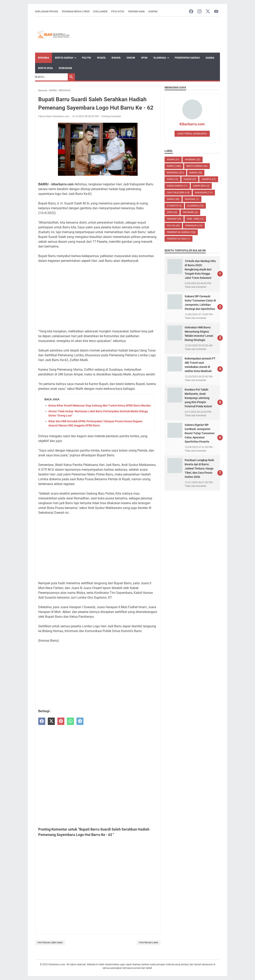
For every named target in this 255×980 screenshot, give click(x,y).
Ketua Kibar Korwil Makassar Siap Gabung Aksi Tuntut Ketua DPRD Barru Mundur (100, 406)
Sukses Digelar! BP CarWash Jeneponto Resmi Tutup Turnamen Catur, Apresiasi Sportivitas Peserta (200, 433)
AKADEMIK (193, 160)
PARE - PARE (195, 219)
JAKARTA (209, 179)
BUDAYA (196, 173)
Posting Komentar (111, 116)
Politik (86, 58)
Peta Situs (118, 12)
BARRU (174, 166)
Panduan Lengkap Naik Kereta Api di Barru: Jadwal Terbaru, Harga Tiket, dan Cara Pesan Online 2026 (199, 468)
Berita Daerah (64, 58)
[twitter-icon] (208, 12)
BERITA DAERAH (197, 166)
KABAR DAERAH (177, 186)
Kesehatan (65, 68)
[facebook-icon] (191, 12)
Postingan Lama (149, 943)
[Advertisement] (98, 296)
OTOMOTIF (174, 206)
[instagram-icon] (200, 12)
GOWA (173, 179)
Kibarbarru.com (192, 124)
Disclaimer (100, 12)
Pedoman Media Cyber (76, 12)
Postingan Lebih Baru (50, 943)
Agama (210, 58)
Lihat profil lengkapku (192, 134)
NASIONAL (192, 199)
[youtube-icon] (216, 12)
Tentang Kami (136, 12)
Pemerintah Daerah (187, 58)
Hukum (131, 58)
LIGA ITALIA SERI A (178, 193)
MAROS (173, 199)
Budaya (116, 58)
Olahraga (160, 58)
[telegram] (80, 721)
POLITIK (173, 226)
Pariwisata (194, 226)
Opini (144, 58)
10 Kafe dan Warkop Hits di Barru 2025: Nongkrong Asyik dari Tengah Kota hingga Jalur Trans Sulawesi (200, 269)
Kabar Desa (201, 186)
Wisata (101, 58)
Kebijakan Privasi (47, 12)
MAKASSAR (204, 193)
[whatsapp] (70, 721)
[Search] (50, 77)
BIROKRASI (175, 173)
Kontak (153, 12)
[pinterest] (61, 721)
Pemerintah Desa (178, 239)
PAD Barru (190, 212)
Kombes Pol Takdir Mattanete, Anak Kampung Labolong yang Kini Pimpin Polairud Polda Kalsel (198, 398)
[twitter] (51, 721)
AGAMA (173, 160)
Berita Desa (45, 68)
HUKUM (190, 179)
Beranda (44, 58)
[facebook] (42, 721)
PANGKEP (174, 219)
